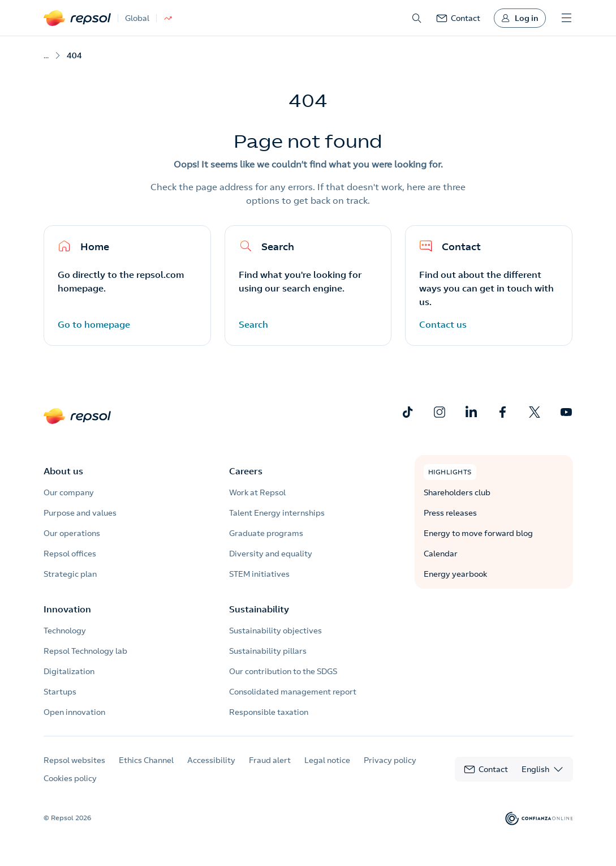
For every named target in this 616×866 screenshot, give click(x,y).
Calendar (441, 554)
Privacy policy (390, 760)
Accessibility (211, 760)
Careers (246, 471)
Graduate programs (266, 533)
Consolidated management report (293, 692)
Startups (60, 692)
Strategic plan (70, 574)
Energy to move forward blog (478, 533)
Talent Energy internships (277, 513)
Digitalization (69, 671)
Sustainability (259, 609)
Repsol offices (70, 554)
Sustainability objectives (275, 631)
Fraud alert (270, 760)
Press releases (450, 513)
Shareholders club (457, 492)
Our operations (72, 533)
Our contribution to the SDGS (283, 671)
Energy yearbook (455, 574)
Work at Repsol (257, 492)
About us (63, 471)
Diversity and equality (271, 554)
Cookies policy (70, 778)
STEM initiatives (259, 574)
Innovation (67, 609)
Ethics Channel (146, 760)
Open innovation (74, 712)
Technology (65, 631)
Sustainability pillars (268, 651)
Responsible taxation (269, 712)
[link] (458, 18)
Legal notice (327, 760)
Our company (69, 492)
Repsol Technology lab (85, 651)
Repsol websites (74, 760)
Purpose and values (80, 513)
